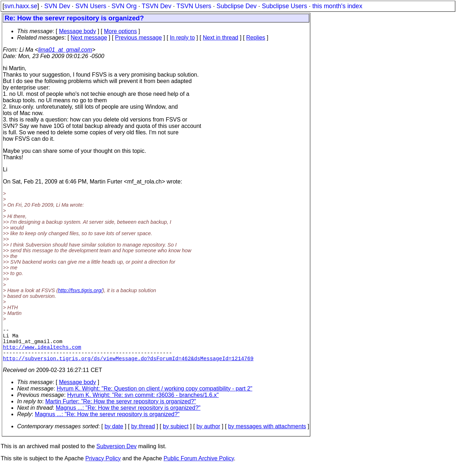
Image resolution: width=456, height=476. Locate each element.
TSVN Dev (157, 6)
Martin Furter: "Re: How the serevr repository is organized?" (121, 410)
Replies (256, 38)
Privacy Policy (103, 467)
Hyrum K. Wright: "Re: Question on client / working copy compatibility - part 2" (154, 397)
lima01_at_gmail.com (65, 50)
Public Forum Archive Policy (199, 467)
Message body (77, 31)
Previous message (139, 38)
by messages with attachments (267, 435)
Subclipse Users (284, 6)
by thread (143, 435)
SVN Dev (57, 6)
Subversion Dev (117, 455)
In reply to (182, 38)
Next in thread (221, 38)
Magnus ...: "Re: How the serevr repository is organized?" (128, 416)
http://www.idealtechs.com (42, 352)
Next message (89, 38)
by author (208, 435)
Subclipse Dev (237, 6)
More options (121, 31)
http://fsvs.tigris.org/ (80, 290)
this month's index (337, 6)
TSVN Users (194, 6)
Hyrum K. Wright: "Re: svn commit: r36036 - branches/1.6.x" (143, 403)
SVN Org (124, 6)
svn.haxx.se (21, 6)
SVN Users (91, 6)
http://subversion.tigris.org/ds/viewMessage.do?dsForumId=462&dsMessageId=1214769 (128, 367)
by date (114, 435)
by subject (176, 435)
